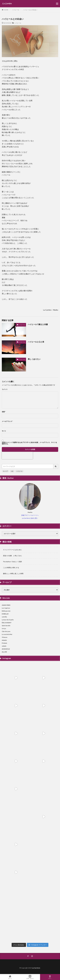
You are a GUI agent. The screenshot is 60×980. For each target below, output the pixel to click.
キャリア (5, 471)
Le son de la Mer (7, 634)
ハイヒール (16, 10)
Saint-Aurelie (6, 626)
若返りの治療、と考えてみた (12, 556)
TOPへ (50, 977)
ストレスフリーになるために (12, 550)
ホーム (10, 977)
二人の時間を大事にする (11, 568)
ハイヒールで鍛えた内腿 (38, 324)
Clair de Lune (6, 631)
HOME (6, 10)
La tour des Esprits (8, 620)
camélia (4, 617)
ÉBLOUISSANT (7, 623)
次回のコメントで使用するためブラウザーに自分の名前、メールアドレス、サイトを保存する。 (29, 443)
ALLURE (4, 652)
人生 (12, 471)
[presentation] (17, 455)
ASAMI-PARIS (6, 605)
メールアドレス (7, 421)
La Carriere (36, 968)
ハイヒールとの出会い (30, 10)
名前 (4, 412)
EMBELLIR (5, 614)
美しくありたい (34, 359)
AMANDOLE (6, 649)
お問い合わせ (30, 977)
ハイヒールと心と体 (36, 342)
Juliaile (4, 646)
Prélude (4, 643)
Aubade (4, 640)
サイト (4, 431)
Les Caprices (6, 608)
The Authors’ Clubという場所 (12, 562)
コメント (5, 389)
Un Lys (4, 628)
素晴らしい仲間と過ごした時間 (13, 574)
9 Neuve (5, 637)
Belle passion (6, 611)
